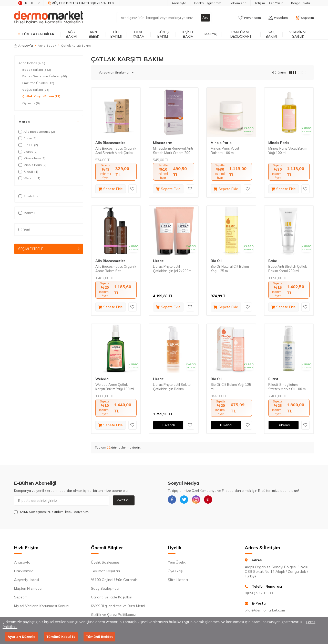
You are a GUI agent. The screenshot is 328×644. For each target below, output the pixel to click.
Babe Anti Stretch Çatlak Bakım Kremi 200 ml (288, 269)
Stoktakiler (29, 196)
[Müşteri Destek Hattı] (82, 3)
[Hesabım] (278, 18)
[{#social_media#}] (173, 501)
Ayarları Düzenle (22, 637)
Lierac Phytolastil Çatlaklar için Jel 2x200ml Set (173, 269)
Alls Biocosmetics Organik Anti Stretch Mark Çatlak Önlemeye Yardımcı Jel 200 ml (116, 151)
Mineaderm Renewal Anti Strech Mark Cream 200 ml (173, 151)
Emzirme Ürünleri (38, 83)
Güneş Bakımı (163, 34)
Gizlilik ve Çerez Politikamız (113, 615)
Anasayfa (179, 3)
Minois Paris (221, 143)
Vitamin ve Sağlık (298, 34)
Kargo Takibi (300, 3)
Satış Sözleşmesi (105, 588)
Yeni (24, 229)
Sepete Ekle (110, 189)
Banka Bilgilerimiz (208, 3)
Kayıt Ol (124, 500)
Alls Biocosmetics (110, 143)
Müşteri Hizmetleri (29, 588)
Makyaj (211, 34)
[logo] (49, 18)
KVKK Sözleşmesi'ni (35, 512)
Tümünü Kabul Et (61, 637)
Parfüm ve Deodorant (241, 34)
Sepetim (21, 597)
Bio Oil (216, 261)
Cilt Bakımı (116, 34)
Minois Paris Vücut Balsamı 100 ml (225, 150)
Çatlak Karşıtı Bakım (41, 96)
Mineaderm (163, 143)
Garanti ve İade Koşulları (112, 597)
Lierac (158, 261)
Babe (273, 261)
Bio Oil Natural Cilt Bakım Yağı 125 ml (230, 269)
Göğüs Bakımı (36, 90)
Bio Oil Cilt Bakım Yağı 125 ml (231, 387)
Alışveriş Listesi (27, 580)
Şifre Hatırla (178, 580)
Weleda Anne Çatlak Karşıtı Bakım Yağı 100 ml (115, 387)
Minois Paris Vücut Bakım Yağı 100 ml (288, 150)
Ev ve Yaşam (139, 34)
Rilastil (274, 379)
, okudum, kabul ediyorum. (52, 512)
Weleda (102, 379)
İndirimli (27, 213)
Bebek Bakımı (37, 70)
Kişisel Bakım (188, 34)
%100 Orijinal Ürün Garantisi (115, 580)
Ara (205, 18)
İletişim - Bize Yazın (269, 3)
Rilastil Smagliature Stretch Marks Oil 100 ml (287, 387)
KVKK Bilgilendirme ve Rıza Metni (118, 606)
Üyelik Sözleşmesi (106, 562)
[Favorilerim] (250, 18)
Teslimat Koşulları (105, 571)
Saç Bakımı (271, 34)
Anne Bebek (94, 34)
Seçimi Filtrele (49, 249)
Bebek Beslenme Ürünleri (45, 76)
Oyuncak (31, 103)
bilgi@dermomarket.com (265, 610)
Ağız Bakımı (71, 34)
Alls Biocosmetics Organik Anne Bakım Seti (116, 269)
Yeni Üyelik (177, 562)
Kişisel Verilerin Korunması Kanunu (42, 606)
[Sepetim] (305, 18)
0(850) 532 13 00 (259, 593)
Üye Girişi (176, 571)
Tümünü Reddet (99, 637)
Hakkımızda (238, 3)
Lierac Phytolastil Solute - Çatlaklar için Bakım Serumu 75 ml (173, 387)
